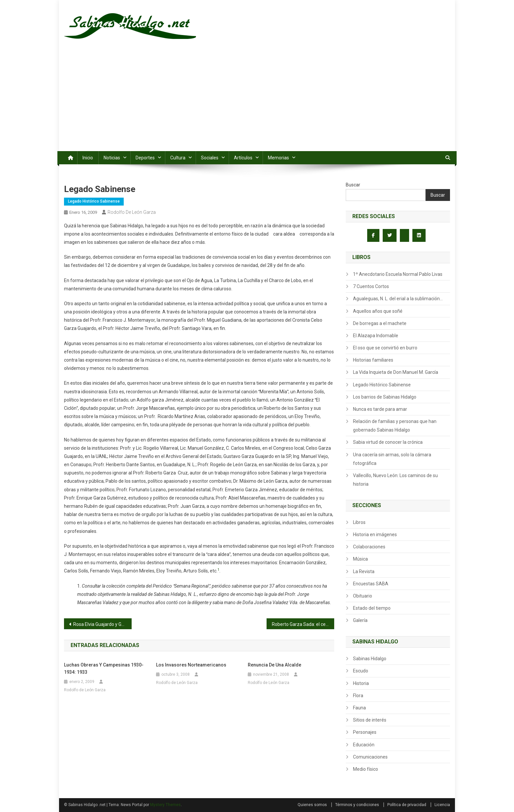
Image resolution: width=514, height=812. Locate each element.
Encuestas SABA (371, 584)
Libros (359, 522)
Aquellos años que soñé (378, 311)
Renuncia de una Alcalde (274, 665)
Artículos (243, 158)
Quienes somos (312, 805)
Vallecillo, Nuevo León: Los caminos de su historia (395, 480)
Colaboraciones (369, 547)
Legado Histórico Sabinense (94, 201)
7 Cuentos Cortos (371, 286)
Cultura (178, 158)
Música (360, 559)
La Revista (364, 571)
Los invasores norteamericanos (191, 665)
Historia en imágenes (375, 535)
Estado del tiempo (372, 608)
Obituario (363, 596)
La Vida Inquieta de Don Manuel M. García (396, 372)
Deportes (145, 158)
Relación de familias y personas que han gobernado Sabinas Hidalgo (395, 426)
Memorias (278, 158)
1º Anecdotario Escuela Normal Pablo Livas (398, 274)
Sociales (210, 158)
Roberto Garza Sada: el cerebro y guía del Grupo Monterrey (303, 624)
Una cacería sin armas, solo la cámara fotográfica (392, 459)
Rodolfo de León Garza (132, 212)
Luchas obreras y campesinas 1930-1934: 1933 (104, 668)
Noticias (112, 158)
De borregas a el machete (380, 323)
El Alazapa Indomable (376, 336)
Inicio (88, 158)
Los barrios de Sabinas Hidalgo (385, 397)
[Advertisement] (257, 102)
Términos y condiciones (357, 805)
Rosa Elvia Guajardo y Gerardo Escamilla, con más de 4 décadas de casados (102, 624)
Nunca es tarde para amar (380, 409)
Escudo (361, 671)
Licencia (442, 805)
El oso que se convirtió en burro (385, 348)
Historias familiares (373, 360)
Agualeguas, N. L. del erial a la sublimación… (398, 299)
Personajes (365, 732)
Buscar (353, 185)
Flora (358, 696)
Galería (360, 620)
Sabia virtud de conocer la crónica (388, 442)
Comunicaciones (370, 757)
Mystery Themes (165, 805)
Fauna (359, 708)
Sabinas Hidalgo (370, 659)
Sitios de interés (370, 720)
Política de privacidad (407, 805)
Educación (364, 745)
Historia (361, 683)
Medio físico (366, 769)
